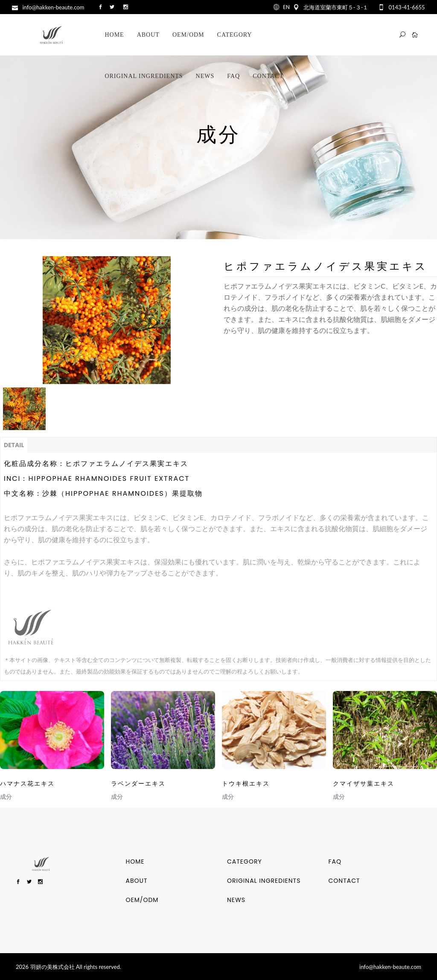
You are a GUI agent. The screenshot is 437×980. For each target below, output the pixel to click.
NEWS (236, 900)
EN (286, 7)
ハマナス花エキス (27, 783)
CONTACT (344, 881)
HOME (135, 861)
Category (245, 861)
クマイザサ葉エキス (364, 783)
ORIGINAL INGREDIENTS (264, 881)
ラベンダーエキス (138, 783)
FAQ (335, 861)
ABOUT (137, 881)
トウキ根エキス (246, 783)
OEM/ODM (142, 900)
